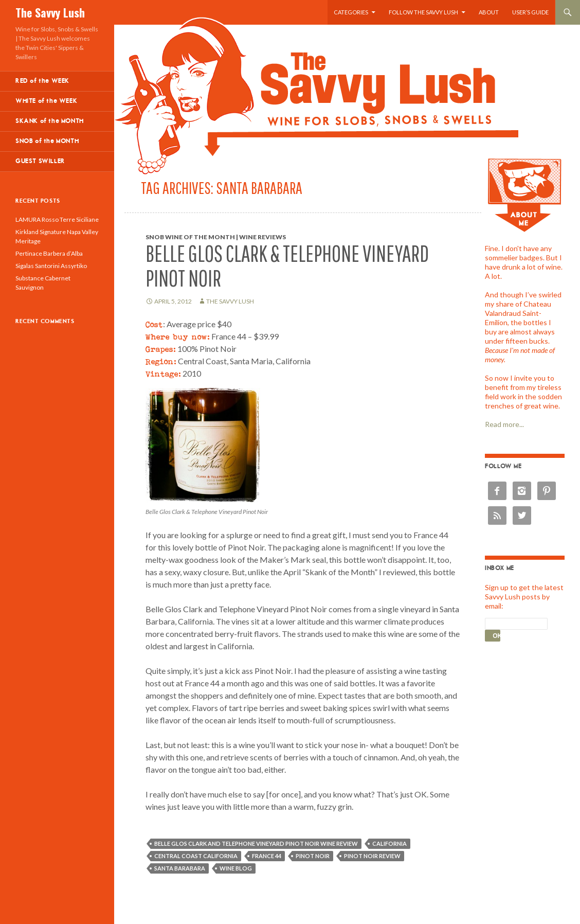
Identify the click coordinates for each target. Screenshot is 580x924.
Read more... (504, 424)
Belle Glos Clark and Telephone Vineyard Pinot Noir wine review (256, 843)
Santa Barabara (180, 868)
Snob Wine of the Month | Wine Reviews (216, 237)
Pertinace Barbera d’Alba (49, 253)
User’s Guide (530, 12)
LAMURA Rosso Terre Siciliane (57, 219)
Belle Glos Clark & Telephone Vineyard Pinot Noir (287, 266)
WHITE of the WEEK (46, 101)
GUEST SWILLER (40, 161)
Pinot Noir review (372, 856)
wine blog (236, 868)
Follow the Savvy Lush (423, 12)
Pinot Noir (313, 856)
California (389, 843)
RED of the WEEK (42, 81)
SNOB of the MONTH (47, 141)
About (489, 12)
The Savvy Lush (50, 12)
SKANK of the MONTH (50, 121)
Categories (351, 12)
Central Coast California (196, 856)
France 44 (267, 856)
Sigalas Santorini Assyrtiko (51, 266)
